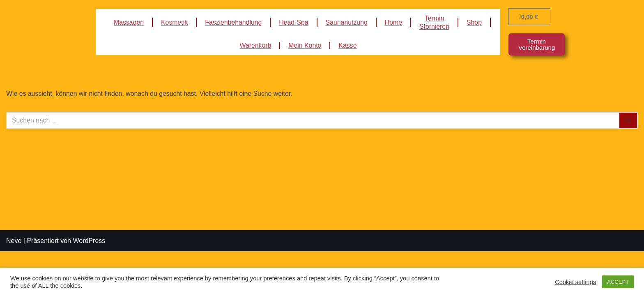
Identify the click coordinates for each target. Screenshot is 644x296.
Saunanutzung (347, 22)
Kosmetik (174, 22)
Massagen (128, 22)
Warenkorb (255, 45)
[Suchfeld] (313, 120)
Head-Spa (294, 22)
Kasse (348, 45)
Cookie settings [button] (575, 282)
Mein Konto (305, 45)
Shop (475, 22)
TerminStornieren (435, 22)
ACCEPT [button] (618, 282)
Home (394, 22)
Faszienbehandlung (233, 22)
